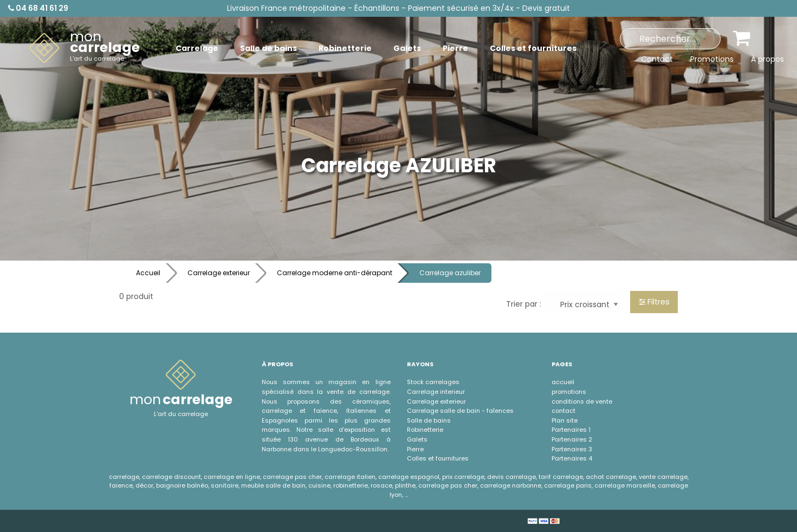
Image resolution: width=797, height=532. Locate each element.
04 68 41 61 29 (38, 8)
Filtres (654, 302)
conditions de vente (582, 401)
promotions (569, 392)
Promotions (712, 59)
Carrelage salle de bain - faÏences (460, 411)
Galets (417, 439)
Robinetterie (425, 430)
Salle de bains (429, 420)
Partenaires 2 (572, 439)
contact (563, 411)
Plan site (565, 420)
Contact (657, 59)
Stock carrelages (433, 382)
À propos (767, 59)
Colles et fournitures (438, 458)
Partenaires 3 (572, 449)
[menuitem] (85, 48)
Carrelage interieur (436, 392)
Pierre (415, 449)
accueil (563, 382)
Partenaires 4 (572, 458)
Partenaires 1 (571, 430)
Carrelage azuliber (450, 273)
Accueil (148, 273)
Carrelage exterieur (219, 273)
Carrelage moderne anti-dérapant (335, 273)
